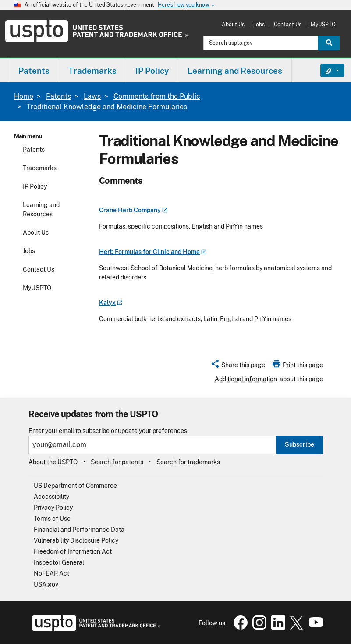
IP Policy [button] (152, 71)
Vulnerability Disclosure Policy (76, 540)
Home (24, 96)
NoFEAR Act (51, 573)
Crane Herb (133, 210)
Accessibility (51, 497)
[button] (238, 366)
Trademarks (40, 168)
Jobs (259, 24)
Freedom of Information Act (73, 551)
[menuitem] (34, 70)
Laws (92, 96)
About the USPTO (53, 462)
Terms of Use (52, 519)
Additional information (246, 379)
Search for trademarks (188, 462)
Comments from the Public (157, 96)
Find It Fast (326, 71)
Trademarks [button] (92, 71)
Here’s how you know (187, 5)
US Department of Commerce (75, 486)
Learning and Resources (41, 209)
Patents (58, 96)
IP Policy (35, 186)
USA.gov (46, 584)
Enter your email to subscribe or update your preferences (108, 431)
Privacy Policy (53, 508)
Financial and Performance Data (79, 530)
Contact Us (288, 24)
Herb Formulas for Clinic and (153, 252)
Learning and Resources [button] (235, 71)
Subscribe (300, 444)
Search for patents (117, 462)
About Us (233, 24)
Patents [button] (34, 71)
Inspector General (59, 562)
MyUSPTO (323, 24)
